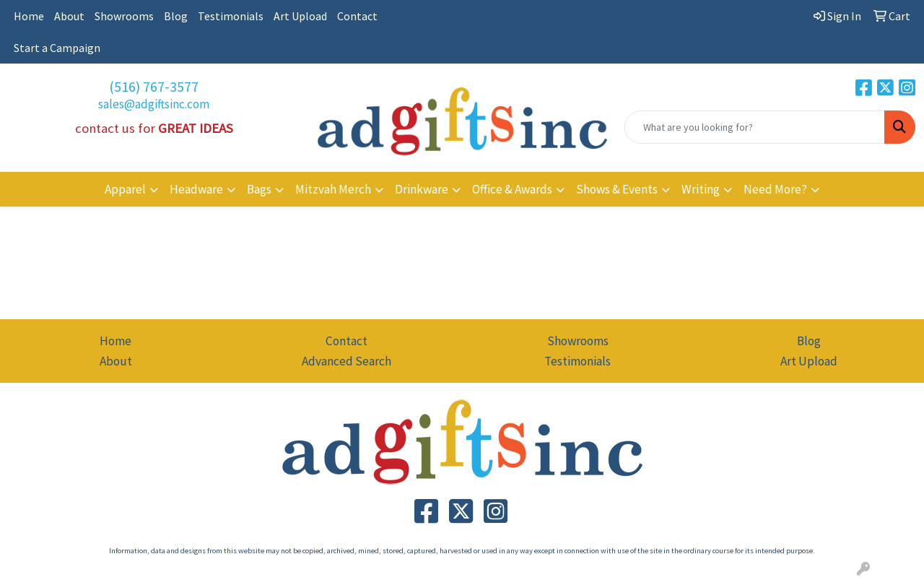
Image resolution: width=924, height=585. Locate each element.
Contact (357, 16)
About (69, 16)
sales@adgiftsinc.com (154, 104)
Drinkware (422, 189)
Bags (259, 189)
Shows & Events (617, 189)
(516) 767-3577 (154, 86)
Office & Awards (512, 189)
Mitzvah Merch (333, 189)
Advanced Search (346, 361)
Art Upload (300, 16)
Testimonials (231, 16)
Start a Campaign (57, 48)
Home (29, 16)
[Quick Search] (755, 127)
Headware (196, 189)
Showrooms (124, 16)
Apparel (125, 189)
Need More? (775, 189)
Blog (176, 16)
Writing (701, 189)
